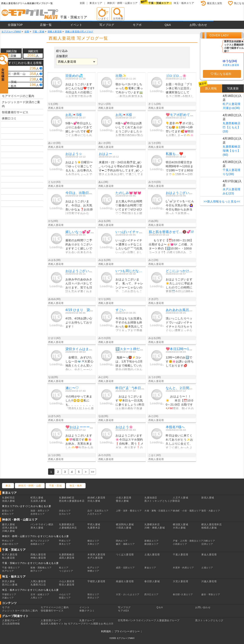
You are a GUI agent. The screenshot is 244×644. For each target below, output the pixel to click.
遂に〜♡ (72, 388)
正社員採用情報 (11, 624)
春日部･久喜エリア (183, 594)
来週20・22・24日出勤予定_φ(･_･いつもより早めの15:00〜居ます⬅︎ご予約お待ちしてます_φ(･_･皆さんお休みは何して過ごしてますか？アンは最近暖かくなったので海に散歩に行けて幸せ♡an (121, 169)
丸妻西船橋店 (231, 123)
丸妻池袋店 (151, 498)
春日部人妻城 (152, 581)
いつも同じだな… (129, 271)
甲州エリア (8, 541)
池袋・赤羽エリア (40, 511)
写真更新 (233, 88)
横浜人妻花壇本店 (211, 524)
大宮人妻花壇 (180, 581)
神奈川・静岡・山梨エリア (122, 3)
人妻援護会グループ (168, 620)
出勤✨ (121, 76)
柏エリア (64, 568)
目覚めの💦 (74, 76)
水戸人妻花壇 (231, 189)
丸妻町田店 (8, 498)
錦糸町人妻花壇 (96, 498)
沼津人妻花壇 (10, 528)
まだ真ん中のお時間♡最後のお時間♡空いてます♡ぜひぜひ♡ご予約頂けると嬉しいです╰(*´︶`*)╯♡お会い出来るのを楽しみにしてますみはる (129, 208)
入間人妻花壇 (38, 581)
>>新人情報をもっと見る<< (222, 201)
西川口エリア (151, 594)
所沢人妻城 (8, 581)
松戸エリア (93, 568)
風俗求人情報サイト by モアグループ (62, 624)
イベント (76, 25)
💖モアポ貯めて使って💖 (185, 115)
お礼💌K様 (124, 115)
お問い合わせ (198, 25)
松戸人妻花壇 (231, 104)
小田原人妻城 (124, 528)
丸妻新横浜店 (67, 524)
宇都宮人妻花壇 (96, 581)
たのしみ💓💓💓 (129, 193)
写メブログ (107, 25)
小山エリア (65, 594)
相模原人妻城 (209, 528)
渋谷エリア (65, 511)
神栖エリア (93, 571)
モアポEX (124, 611)
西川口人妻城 (10, 585)
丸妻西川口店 (38, 585)
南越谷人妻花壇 (125, 581)
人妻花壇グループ (51, 620)
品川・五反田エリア (98, 511)
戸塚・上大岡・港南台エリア (188, 541)
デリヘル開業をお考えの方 (98, 624)
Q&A (168, 25)
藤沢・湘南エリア (125, 544)
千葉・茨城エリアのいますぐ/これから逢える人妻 (30, 563)
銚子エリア (36, 571)
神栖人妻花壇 (38, 558)
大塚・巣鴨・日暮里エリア (158, 511)
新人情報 (211, 88)
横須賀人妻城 (180, 524)
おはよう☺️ (74, 154)
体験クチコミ (87, 611)
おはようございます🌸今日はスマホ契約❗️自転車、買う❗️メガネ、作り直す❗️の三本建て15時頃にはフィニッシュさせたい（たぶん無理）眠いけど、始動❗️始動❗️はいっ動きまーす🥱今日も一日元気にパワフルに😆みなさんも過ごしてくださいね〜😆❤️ (129, 442)
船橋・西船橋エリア (41, 568)
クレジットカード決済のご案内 (21, 104)
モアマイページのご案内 (18, 96)
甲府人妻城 (94, 524)
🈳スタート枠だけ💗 (131, 349)
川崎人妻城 (8, 531)
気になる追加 (223, 74)
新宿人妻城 (208, 498)
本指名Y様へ (175, 427)
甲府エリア (65, 541)
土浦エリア (207, 568)
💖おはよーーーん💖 (81, 427)
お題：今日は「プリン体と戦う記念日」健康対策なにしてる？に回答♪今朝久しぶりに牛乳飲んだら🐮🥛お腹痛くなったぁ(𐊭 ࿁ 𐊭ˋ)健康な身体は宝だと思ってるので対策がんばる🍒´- (180, 91)
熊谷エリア (93, 594)
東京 (8, 486)
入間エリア (36, 598)
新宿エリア (8, 511)
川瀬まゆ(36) (231, 108)
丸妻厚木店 (94, 528)
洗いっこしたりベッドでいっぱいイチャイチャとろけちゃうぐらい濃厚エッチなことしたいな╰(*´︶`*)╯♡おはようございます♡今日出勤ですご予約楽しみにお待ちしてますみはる (180, 325)
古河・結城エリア (40, 594)
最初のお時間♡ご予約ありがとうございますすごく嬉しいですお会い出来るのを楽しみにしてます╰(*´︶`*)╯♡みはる (80, 247)
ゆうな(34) (230, 61)
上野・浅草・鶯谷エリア (129, 511)
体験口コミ (9, 118)
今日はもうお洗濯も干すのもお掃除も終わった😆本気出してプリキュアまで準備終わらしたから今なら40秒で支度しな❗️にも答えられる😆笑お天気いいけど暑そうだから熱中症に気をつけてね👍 (129, 325)
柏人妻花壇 (8, 558)
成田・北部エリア (125, 568)
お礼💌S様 (74, 115)
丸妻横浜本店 (152, 524)
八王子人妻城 (180, 498)
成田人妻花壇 (67, 558)
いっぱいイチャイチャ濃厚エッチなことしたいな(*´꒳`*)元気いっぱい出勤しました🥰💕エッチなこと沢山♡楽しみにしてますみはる (129, 247)
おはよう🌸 (124, 427)
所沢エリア (93, 598)
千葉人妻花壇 (231, 170)
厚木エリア (65, 544)
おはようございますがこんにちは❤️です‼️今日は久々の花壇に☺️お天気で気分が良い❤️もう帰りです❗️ (80, 91)
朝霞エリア (65, 598)
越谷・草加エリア (211, 594)
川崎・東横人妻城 (155, 528)
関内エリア (122, 541)
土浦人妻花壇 (152, 555)
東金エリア (150, 568)
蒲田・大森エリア (211, 511)
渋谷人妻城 (94, 501)
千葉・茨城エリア (159, 3)
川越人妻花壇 (209, 581)
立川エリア (65, 514)
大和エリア (93, 544)
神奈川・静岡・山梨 (30, 486)
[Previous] (93, 472)
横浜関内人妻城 (125, 524)
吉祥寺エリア (38, 514)
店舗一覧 (46, 25)
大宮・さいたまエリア (128, 594)
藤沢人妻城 (8, 524)
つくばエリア (66, 571)
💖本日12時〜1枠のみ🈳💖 (187, 349)
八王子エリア (94, 514)
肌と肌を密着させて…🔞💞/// (171, 232)
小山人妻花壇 (67, 581)
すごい (121, 310)
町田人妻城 (37, 498)
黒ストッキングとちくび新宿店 (162, 501)
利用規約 (106, 631)
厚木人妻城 (37, 528)
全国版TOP (15, 25)
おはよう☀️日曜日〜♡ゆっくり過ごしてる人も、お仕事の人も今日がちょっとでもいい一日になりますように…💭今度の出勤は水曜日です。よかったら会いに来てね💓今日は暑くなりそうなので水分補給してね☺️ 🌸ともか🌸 (80, 169)
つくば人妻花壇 (125, 555)
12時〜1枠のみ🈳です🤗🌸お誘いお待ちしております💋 (180, 361)
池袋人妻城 (8, 501)
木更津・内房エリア (183, 568)
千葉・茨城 (55, 486)
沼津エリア (207, 544)
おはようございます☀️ (183, 193)
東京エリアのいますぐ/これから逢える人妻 (27, 506)
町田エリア (8, 514)
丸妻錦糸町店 (67, 498)
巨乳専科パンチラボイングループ (137, 620)
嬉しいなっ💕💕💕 (80, 232)
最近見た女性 (215, 3)
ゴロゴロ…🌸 (176, 76)
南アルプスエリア (40, 541)
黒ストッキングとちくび (209, 620)
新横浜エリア (151, 541)
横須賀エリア (151, 544)
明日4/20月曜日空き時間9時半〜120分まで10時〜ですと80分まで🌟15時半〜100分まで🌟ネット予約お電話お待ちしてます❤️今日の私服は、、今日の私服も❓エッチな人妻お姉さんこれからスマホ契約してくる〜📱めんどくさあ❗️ (180, 169)
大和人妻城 (179, 528)
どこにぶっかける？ (181, 271)
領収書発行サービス (15, 112)
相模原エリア (38, 544)
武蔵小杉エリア (10, 544)
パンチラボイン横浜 (42, 524)
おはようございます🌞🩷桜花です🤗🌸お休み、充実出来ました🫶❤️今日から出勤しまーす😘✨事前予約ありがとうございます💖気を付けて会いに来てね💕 (79, 442)
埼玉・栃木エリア (184, 3)
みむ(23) (228, 193)
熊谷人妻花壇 (67, 585)
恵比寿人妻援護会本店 (72, 501)
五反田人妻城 (38, 501)
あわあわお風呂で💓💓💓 (185, 310)
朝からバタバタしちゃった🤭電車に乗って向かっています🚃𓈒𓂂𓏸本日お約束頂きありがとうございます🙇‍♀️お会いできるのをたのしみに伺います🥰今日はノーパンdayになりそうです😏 (129, 91)
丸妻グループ (87, 620)
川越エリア (8, 598)
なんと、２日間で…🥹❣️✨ (187, 388)
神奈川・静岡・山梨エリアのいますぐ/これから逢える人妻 (35, 536)
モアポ (137, 25)
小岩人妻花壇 (124, 498)
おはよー (106, 154)
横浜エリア (93, 541)
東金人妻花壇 (209, 555)
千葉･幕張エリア (11, 568)
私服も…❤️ (175, 154)
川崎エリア (209, 541)
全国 (82, 3)
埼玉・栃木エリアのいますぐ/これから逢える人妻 (30, 590)
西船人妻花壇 (38, 555)
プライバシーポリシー (127, 631)
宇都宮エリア (9, 594)
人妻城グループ (11, 620)
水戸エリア (8, 571)
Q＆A (160, 607)
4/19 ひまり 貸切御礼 (83, 310)
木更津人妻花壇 (231, 65)
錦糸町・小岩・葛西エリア (187, 511)
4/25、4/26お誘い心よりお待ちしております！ (79, 322)
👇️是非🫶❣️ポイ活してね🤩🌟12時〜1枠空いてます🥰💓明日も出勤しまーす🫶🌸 (180, 129)
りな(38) (228, 174)
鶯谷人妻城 (122, 501)
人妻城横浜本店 (68, 528)
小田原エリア (180, 544)
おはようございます (81, 271)
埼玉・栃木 (76, 486)
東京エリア (96, 3)
